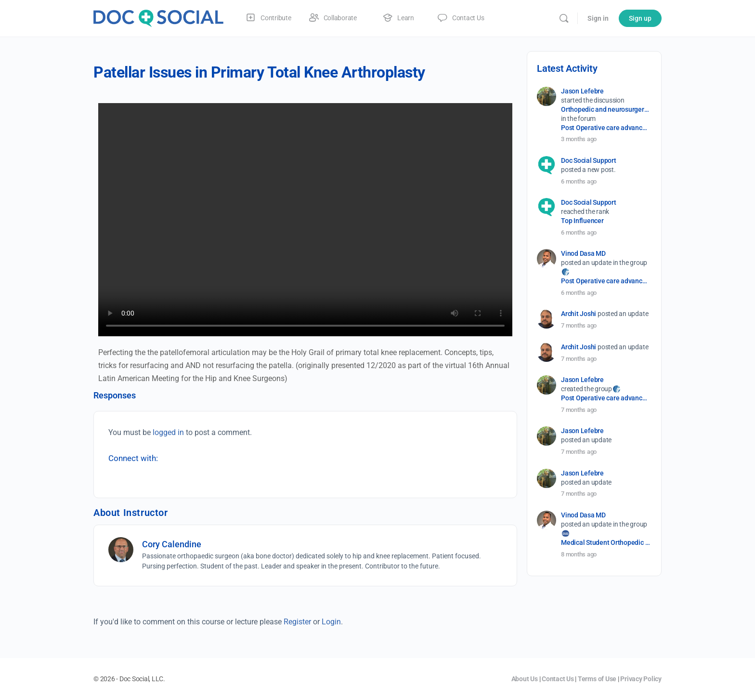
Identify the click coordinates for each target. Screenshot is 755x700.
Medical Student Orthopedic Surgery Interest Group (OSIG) (605, 542)
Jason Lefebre (582, 91)
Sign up (640, 18)
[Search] (564, 18)
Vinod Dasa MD (583, 253)
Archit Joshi (579, 314)
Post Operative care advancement (605, 128)
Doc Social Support (589, 160)
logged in (168, 432)
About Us (525, 679)
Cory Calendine (172, 544)
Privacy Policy (641, 679)
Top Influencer (582, 221)
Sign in (598, 18)
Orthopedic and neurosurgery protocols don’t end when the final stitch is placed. (605, 109)
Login (331, 622)
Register (297, 622)
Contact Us (558, 679)
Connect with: (133, 458)
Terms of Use (597, 679)
